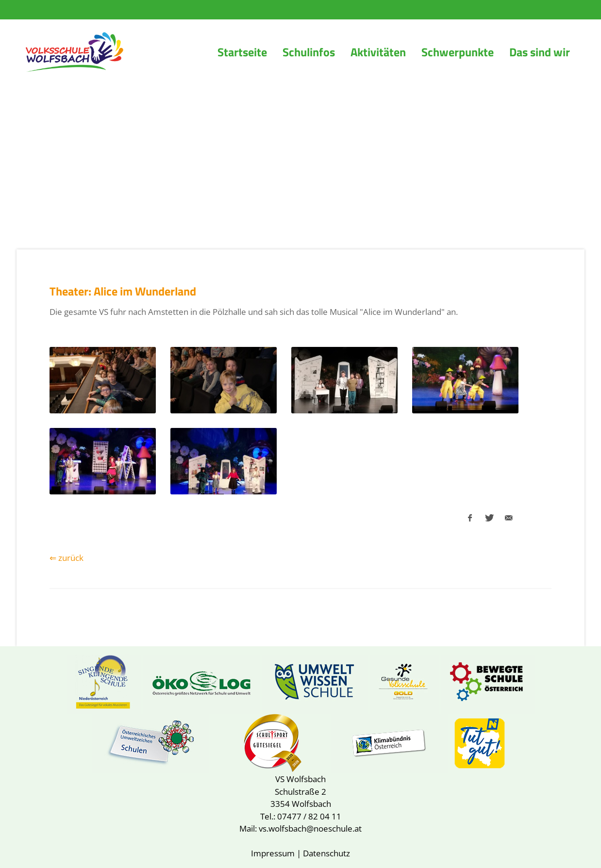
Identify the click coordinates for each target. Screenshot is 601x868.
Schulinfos (309, 52)
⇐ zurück (67, 558)
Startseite (242, 52)
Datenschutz (326, 853)
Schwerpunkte (458, 52)
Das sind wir (540, 52)
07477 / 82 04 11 (309, 816)
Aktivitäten (378, 52)
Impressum (273, 853)
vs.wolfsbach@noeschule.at (310, 828)
